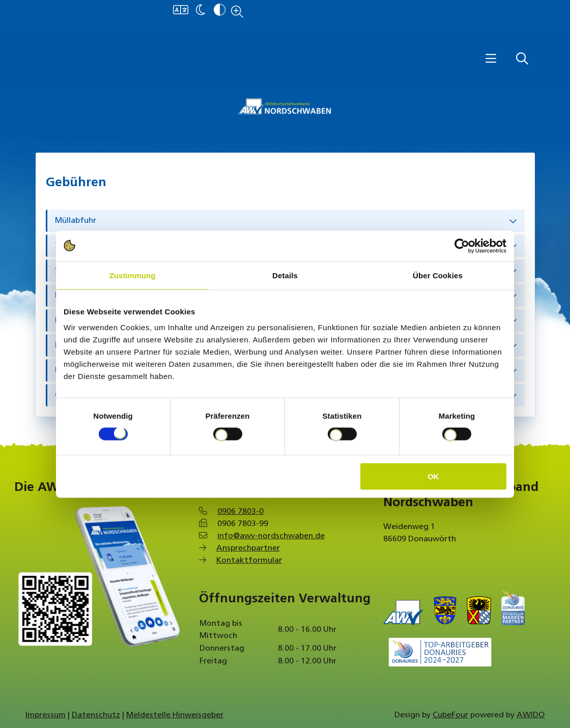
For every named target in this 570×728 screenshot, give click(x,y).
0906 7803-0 (240, 512)
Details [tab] (285, 275)
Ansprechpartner (248, 548)
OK (433, 476)
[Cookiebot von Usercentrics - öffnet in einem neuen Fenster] (462, 246)
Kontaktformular (249, 561)
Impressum (46, 715)
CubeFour (450, 715)
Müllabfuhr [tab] (76, 221)
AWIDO (531, 715)
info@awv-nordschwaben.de (271, 536)
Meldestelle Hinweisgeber (175, 715)
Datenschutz (96, 715)
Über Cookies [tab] (438, 275)
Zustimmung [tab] (133, 275)
